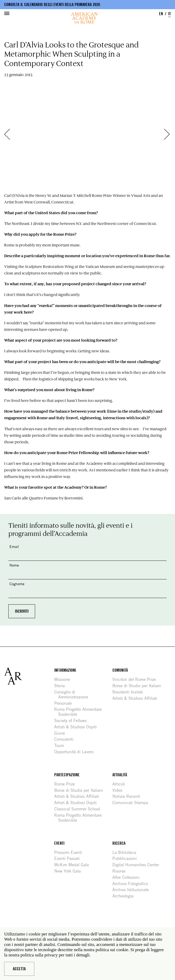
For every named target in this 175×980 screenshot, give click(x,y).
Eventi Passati (69, 858)
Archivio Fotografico (132, 884)
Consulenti (66, 739)
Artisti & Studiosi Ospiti (77, 727)
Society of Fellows (72, 721)
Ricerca (119, 843)
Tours (61, 745)
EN (161, 14)
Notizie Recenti (128, 796)
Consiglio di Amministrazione (73, 694)
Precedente (10, 134)
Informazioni (65, 670)
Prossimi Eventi (70, 852)
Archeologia (125, 896)
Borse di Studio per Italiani (139, 686)
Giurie (62, 733)
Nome (14, 565)
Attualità (120, 775)
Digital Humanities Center (138, 865)
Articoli (121, 784)
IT (169, 14)
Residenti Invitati (130, 692)
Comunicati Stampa (132, 803)
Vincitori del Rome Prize (136, 679)
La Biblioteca (126, 852)
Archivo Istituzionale (133, 890)
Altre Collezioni (128, 877)
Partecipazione (67, 775)
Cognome (17, 584)
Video (119, 790)
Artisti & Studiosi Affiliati (137, 698)
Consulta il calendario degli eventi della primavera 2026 (52, 5)
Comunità (120, 670)
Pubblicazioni (127, 858)
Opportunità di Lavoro (76, 752)
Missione (64, 679)
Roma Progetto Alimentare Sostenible (80, 712)
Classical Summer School (79, 809)
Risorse (121, 871)
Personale (65, 703)
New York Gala (69, 871)
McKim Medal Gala (73, 865)
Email (14, 546)
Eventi (59, 843)
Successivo (169, 134)
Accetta (19, 969)
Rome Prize (67, 784)
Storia (61, 686)
